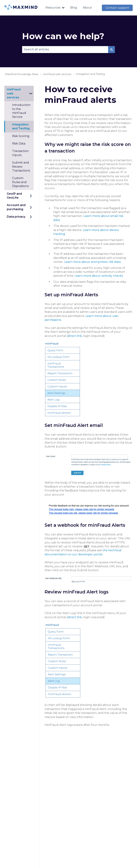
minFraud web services (57, 74)
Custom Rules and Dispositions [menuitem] (20, 182)
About (87, 8)
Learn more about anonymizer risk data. (93, 262)
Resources (53, 8)
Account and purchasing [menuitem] (16, 207)
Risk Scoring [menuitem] (21, 136)
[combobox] (65, 49)
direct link (75, 336)
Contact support (117, 8)
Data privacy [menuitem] (16, 217)
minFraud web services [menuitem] (14, 93)
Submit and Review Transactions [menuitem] (21, 167)
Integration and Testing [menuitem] (21, 126)
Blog (74, 8)
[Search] (111, 49)
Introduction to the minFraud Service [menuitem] (21, 111)
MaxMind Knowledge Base (22, 74)
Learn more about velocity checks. (99, 276)
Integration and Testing (90, 74)
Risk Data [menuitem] (19, 144)
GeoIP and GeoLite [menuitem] (14, 196)
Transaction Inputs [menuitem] (20, 153)
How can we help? (63, 36)
